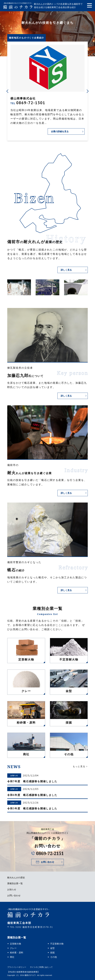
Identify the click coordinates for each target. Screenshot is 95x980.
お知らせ (12, 889)
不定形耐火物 (57, 944)
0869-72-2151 (50, 853)
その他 (53, 957)
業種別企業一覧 (15, 883)
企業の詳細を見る (60, 131)
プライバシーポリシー (17, 967)
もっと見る (79, 766)
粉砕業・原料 (17, 953)
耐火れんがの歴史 (16, 878)
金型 (52, 948)
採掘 (52, 953)
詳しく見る (66, 270)
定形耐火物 (15, 944)
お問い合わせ (47, 862)
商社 (12, 957)
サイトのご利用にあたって (41, 967)
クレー (13, 948)
